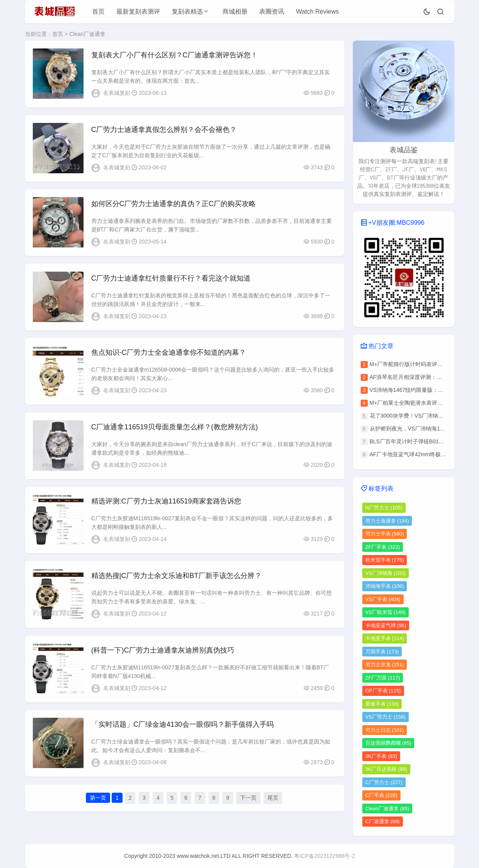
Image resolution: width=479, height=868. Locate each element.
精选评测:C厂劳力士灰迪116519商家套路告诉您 (166, 502)
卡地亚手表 (385, 638)
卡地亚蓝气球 (386, 625)
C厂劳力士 (384, 782)
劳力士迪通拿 (387, 521)
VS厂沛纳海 (386, 573)
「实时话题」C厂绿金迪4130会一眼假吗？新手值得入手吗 (183, 726)
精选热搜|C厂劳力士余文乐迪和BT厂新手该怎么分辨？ (177, 577)
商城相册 (235, 12)
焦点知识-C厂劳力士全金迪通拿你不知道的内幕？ (169, 353)
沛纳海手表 (385, 586)
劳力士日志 (385, 730)
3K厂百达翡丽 (386, 769)
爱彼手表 (382, 704)
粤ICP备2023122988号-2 (324, 856)
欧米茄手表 (385, 560)
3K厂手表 (381, 756)
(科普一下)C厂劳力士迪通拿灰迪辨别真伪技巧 (163, 651)
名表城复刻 (117, 93)
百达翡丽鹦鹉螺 (388, 743)
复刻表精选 (187, 12)
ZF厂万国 (383, 678)
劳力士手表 (385, 534)
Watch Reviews (317, 12)
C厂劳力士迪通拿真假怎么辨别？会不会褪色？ (164, 130)
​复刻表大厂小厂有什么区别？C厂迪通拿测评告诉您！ (175, 55)
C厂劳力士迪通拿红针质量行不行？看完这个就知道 (171, 279)
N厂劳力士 (384, 508)
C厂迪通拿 (383, 821)
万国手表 (382, 652)
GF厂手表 (383, 691)
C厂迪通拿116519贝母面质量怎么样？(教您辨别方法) (175, 428)
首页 (98, 12)
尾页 (273, 800)
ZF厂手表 (383, 547)
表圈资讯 (272, 12)
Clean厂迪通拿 (387, 808)
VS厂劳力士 (386, 717)
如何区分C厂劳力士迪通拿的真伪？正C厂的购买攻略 (174, 204)
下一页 (248, 800)
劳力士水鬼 (385, 664)
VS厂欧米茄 (386, 612)
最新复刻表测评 (138, 12)
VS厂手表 (383, 599)
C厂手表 (381, 795)
